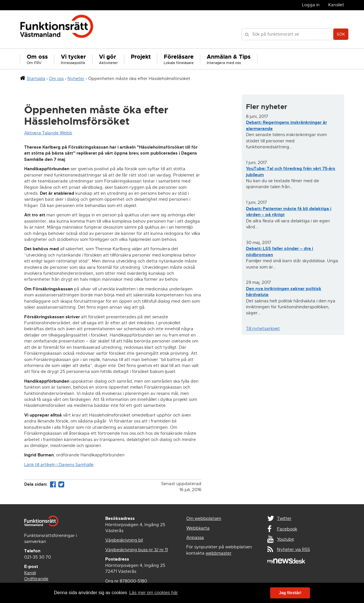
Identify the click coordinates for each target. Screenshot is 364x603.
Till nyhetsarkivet (263, 329)
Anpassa (195, 538)
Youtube (286, 539)
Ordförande (36, 579)
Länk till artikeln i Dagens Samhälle (59, 465)
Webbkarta (198, 528)
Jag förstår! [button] (290, 593)
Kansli (30, 573)
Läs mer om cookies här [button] (153, 593)
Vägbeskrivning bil (124, 540)
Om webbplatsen (204, 518)
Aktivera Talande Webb (48, 133)
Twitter (284, 518)
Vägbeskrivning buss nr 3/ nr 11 (136, 550)
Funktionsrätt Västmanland (57, 29)
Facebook (287, 529)
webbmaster (219, 553)
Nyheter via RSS (293, 549)
